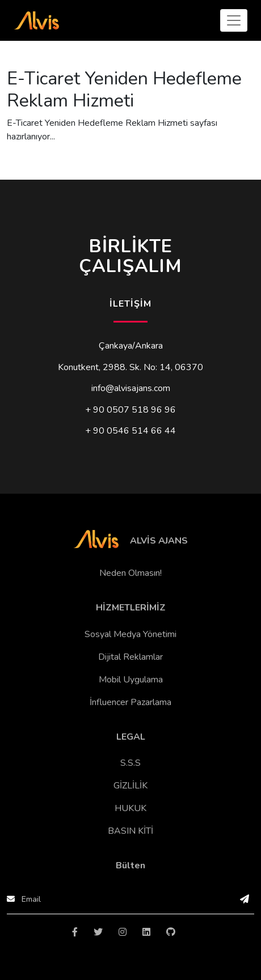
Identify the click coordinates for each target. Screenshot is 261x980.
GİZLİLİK (130, 786)
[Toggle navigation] (234, 20)
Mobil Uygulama (131, 680)
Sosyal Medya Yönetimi (130, 634)
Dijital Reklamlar (130, 657)
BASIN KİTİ (130, 831)
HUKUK (130, 808)
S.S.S (130, 763)
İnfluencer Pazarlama (130, 702)
